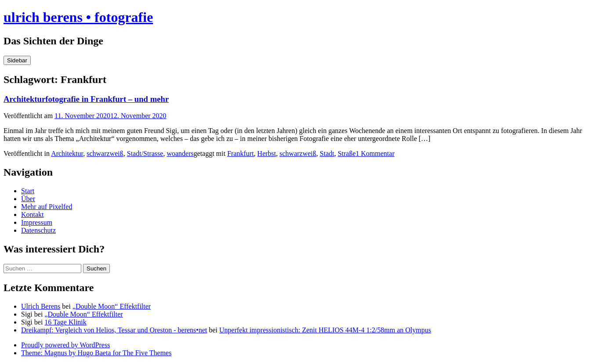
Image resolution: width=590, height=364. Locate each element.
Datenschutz (38, 230)
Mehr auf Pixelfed (47, 207)
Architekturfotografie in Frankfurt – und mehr (86, 99)
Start (28, 191)
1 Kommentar (375, 153)
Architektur (67, 153)
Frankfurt (240, 153)
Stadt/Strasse (145, 153)
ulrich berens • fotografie (78, 17)
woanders (180, 153)
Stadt (327, 153)
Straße (347, 153)
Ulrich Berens (41, 306)
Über (28, 199)
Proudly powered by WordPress (65, 345)
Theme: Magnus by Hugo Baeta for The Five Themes (96, 353)
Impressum (37, 222)
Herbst (267, 153)
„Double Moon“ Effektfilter (112, 306)
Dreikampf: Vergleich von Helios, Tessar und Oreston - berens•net (114, 330)
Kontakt (33, 214)
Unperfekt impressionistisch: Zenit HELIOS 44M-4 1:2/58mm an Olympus (325, 330)
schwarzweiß (105, 153)
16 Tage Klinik (65, 322)
